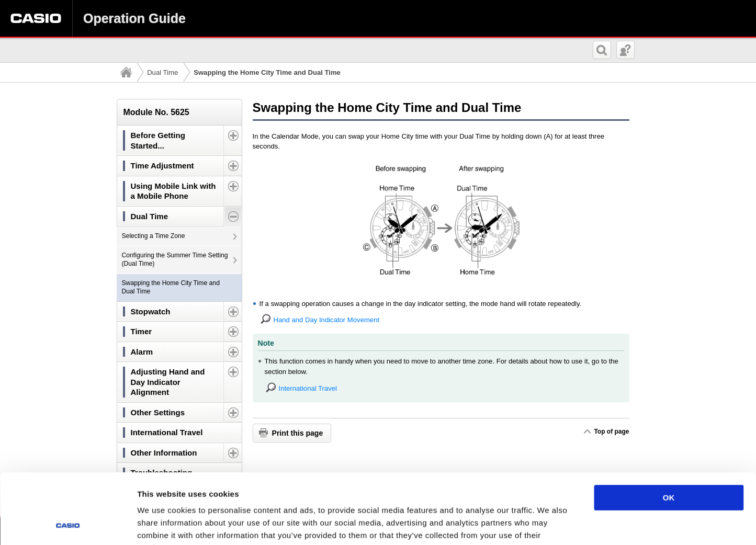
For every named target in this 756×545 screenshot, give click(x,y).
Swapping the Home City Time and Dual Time (171, 287)
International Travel (308, 388)
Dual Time (162, 72)
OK (669, 432)
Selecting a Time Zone (154, 236)
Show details (549, 524)
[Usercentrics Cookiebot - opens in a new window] (68, 525)
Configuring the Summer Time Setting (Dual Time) (175, 259)
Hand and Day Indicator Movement (327, 320)
